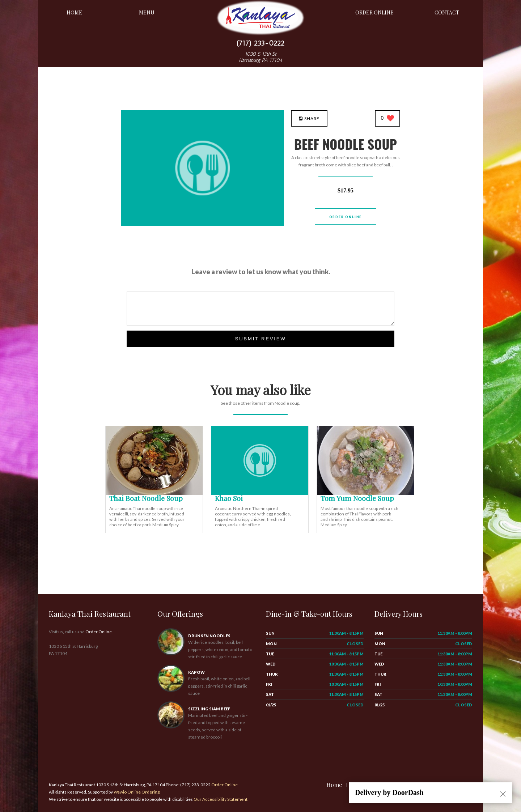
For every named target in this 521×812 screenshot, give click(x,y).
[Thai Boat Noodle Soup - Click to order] (154, 493)
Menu (147, 12)
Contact (447, 12)
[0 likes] (388, 119)
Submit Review (260, 339)
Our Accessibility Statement (220, 799)
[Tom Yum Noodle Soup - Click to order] (365, 493)
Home (74, 12)
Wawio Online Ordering (137, 792)
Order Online (374, 12)
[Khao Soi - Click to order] (260, 493)
